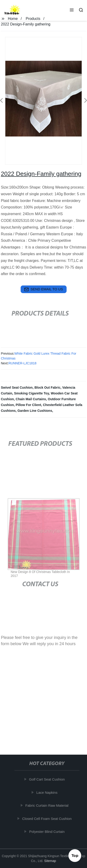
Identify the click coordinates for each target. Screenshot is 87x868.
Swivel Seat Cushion (17, 387)
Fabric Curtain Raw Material (48, 805)
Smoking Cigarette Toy (32, 393)
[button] (72, 10)
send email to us (44, 289)
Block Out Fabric (47, 387)
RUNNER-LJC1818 (22, 363)
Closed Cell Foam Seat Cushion (48, 818)
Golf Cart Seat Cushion (48, 779)
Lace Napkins (48, 792)
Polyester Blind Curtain (48, 832)
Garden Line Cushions (35, 411)
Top (75, 856)
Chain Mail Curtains (31, 399)
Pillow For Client (29, 405)
